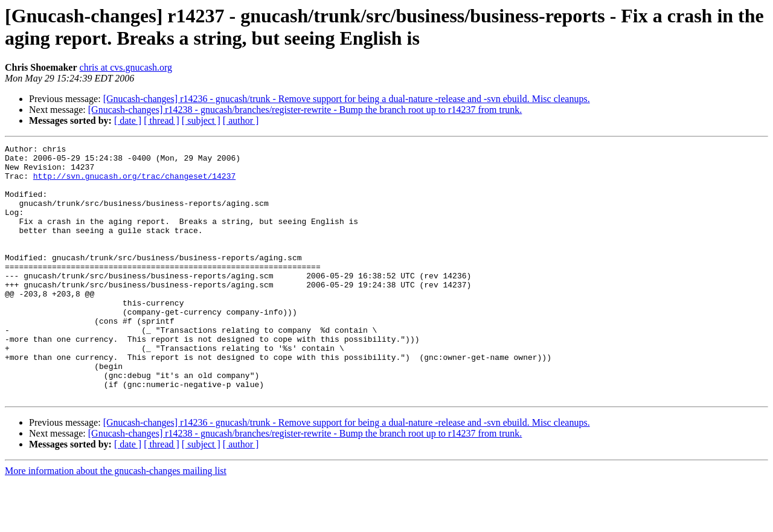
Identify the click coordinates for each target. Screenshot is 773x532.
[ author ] (241, 120)
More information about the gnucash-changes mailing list (116, 521)
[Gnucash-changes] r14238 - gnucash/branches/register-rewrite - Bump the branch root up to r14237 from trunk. (305, 110)
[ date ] (128, 120)
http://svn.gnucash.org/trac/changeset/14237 (134, 183)
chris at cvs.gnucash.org (126, 67)
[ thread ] (162, 120)
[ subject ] (201, 120)
